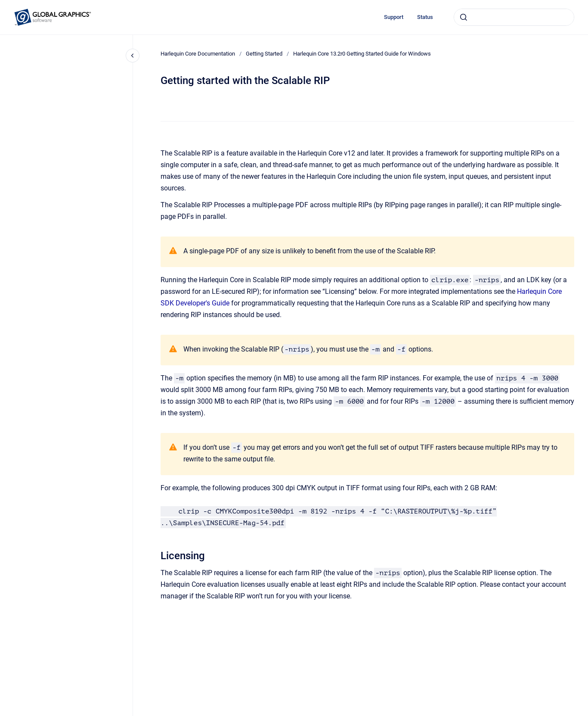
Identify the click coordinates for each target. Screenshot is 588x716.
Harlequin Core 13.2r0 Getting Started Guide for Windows (362, 54)
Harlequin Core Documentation (198, 54)
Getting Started (264, 54)
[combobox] (514, 17)
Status (425, 17)
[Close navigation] (133, 56)
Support (394, 17)
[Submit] (464, 17)
